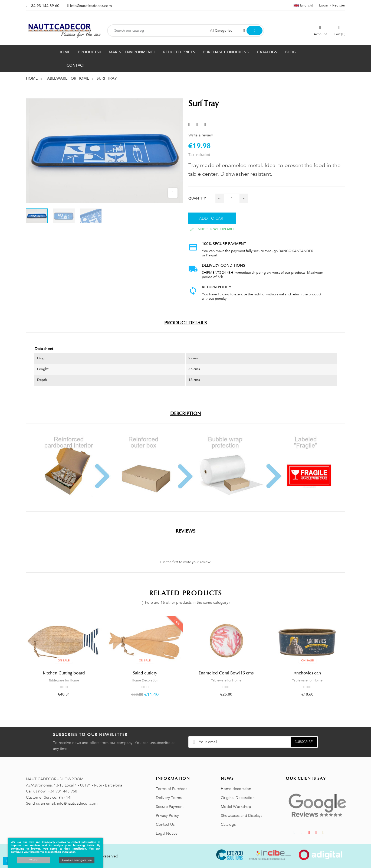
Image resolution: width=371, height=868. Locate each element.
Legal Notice (167, 833)
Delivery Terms (169, 798)
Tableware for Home (64, 680)
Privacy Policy (167, 815)
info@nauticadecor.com (91, 6)
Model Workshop (236, 807)
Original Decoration (238, 798)
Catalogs (228, 824)
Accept (34, 860)
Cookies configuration (77, 860)
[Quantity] (232, 198)
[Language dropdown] (304, 5)
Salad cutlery (145, 673)
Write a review (201, 135)
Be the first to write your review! (186, 562)
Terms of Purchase (172, 789)
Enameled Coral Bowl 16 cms (226, 673)
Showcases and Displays (242, 815)
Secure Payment (170, 807)
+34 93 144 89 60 (44, 6)
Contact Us (165, 824)
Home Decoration (145, 680)
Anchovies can (307, 673)
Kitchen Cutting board (64, 673)
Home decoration (236, 789)
